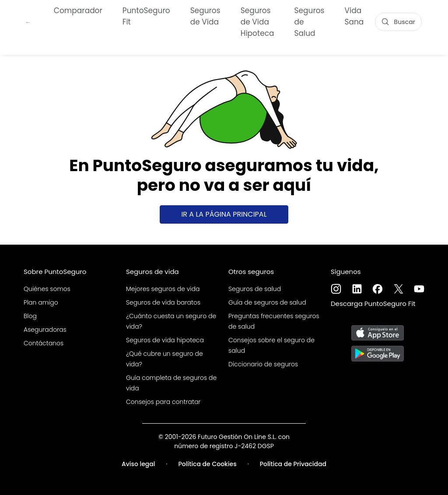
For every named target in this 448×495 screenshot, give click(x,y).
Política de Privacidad (293, 464)
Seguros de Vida (205, 15)
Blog (30, 316)
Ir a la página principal (224, 214)
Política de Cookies (208, 464)
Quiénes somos (47, 289)
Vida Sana (354, 15)
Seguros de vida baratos (163, 302)
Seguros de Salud (310, 21)
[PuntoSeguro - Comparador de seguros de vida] (28, 21)
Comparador (78, 10)
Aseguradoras (45, 330)
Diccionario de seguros (263, 364)
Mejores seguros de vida (163, 289)
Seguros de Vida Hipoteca (257, 21)
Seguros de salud (255, 289)
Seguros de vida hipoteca (165, 340)
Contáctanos (44, 343)
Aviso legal (138, 464)
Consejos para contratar (163, 402)
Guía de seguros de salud (267, 302)
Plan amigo (41, 302)
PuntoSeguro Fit (146, 15)
